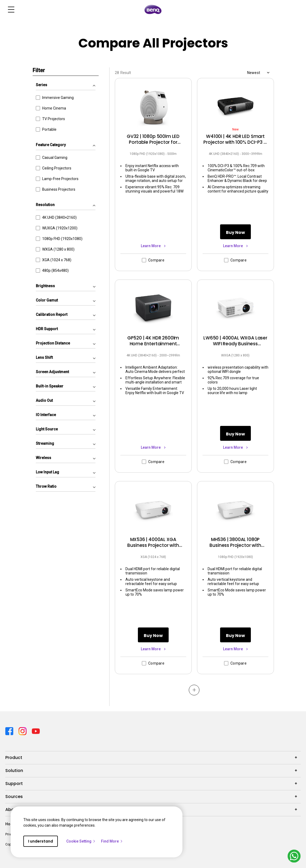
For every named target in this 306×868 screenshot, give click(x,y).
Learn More (151, 246)
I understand (41, 841)
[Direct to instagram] (23, 731)
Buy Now (235, 232)
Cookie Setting (81, 841)
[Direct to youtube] (36, 731)
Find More (112, 841)
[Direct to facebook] (10, 731)
